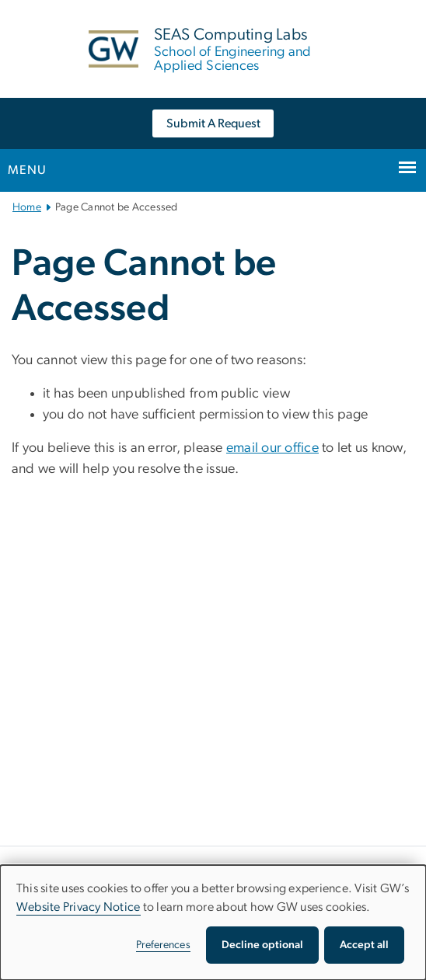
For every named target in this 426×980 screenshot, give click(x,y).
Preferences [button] (163, 945)
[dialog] (213, 923)
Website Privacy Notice (79, 907)
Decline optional (262, 945)
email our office (272, 448)
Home (27, 207)
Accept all (364, 945)
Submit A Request (213, 123)
